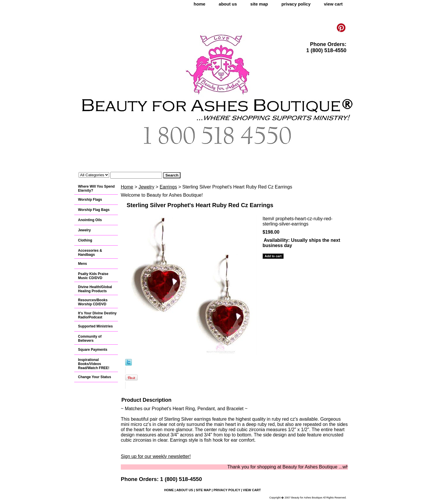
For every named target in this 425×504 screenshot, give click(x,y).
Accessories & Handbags (90, 253)
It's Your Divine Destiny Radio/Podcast (97, 315)
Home (127, 187)
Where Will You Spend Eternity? (96, 188)
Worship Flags (90, 200)
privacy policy (296, 4)
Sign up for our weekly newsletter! (156, 456)
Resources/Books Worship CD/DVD (93, 302)
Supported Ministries (95, 326)
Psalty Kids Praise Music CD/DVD (93, 276)
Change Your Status (95, 377)
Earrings (168, 187)
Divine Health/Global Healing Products (95, 289)
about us (228, 4)
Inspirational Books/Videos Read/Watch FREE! (94, 364)
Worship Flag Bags (94, 210)
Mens (83, 264)
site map (259, 4)
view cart (333, 4)
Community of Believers (90, 339)
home (199, 4)
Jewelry (146, 187)
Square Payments (93, 350)
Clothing (85, 240)
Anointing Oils (90, 220)
